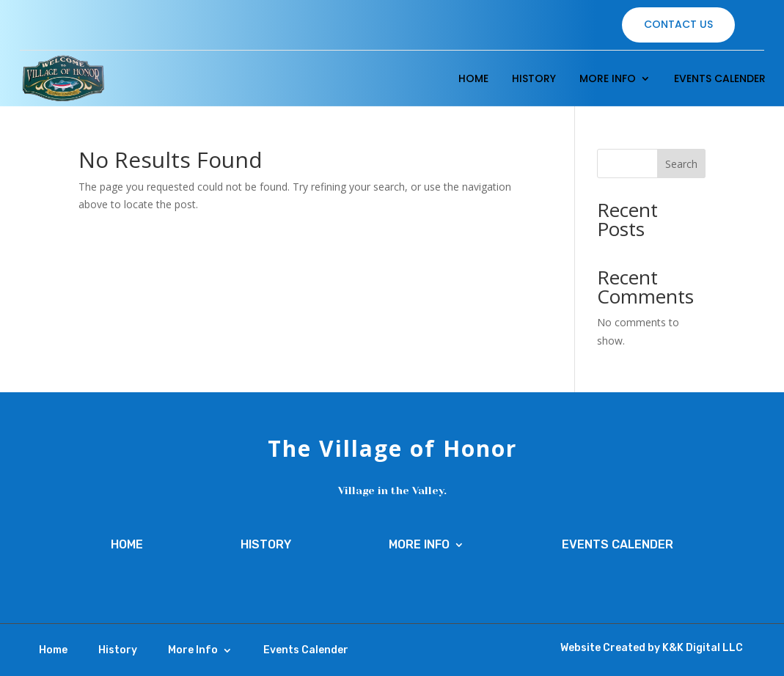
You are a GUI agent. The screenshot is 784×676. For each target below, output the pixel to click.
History (534, 78)
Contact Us (678, 24)
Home (473, 78)
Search (681, 164)
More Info (608, 78)
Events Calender (720, 78)
